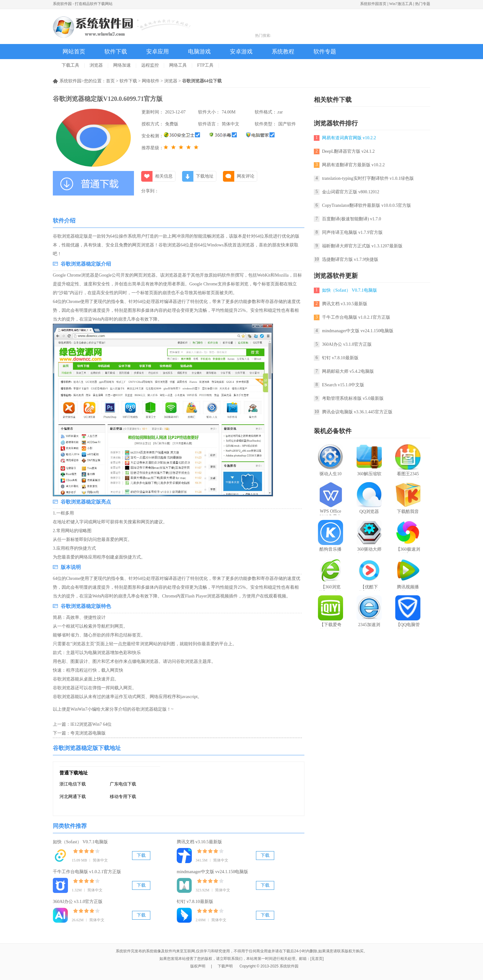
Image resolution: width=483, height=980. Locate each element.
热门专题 (423, 4)
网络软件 (151, 81)
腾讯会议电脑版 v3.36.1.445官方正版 (357, 412)
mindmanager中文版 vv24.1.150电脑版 (212, 872)
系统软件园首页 (373, 4)
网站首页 (74, 52)
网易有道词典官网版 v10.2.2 (349, 138)
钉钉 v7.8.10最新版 (195, 902)
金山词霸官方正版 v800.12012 (351, 192)
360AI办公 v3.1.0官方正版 (78, 902)
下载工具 (70, 65)
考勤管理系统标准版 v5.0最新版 (353, 398)
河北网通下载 (73, 797)
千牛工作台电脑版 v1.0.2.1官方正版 (87, 872)
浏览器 (96, 65)
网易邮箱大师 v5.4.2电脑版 (348, 371)
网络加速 (122, 65)
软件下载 (116, 52)
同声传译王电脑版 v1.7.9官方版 (352, 232)
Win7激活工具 (401, 4)
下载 (141, 855)
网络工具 (178, 65)
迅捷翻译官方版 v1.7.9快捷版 (350, 259)
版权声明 (198, 966)
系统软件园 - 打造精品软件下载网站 (83, 4)
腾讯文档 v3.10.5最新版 (199, 842)
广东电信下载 (123, 784)
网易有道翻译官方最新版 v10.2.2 (353, 165)
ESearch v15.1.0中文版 (343, 385)
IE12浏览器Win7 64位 (91, 724)
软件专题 (325, 52)
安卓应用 (158, 52)
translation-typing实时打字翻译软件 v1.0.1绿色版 (368, 178)
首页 (110, 81)
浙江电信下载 (73, 784)
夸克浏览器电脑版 (88, 733)
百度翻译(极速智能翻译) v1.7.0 (352, 219)
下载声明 (225, 966)
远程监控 (150, 65)
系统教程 (283, 52)
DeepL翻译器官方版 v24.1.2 (348, 151)
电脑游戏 (199, 52)
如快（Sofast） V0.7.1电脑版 (80, 842)
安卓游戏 (241, 52)
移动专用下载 (123, 797)
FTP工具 (205, 65)
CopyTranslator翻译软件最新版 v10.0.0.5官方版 (366, 205)
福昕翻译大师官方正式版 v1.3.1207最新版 (362, 246)
